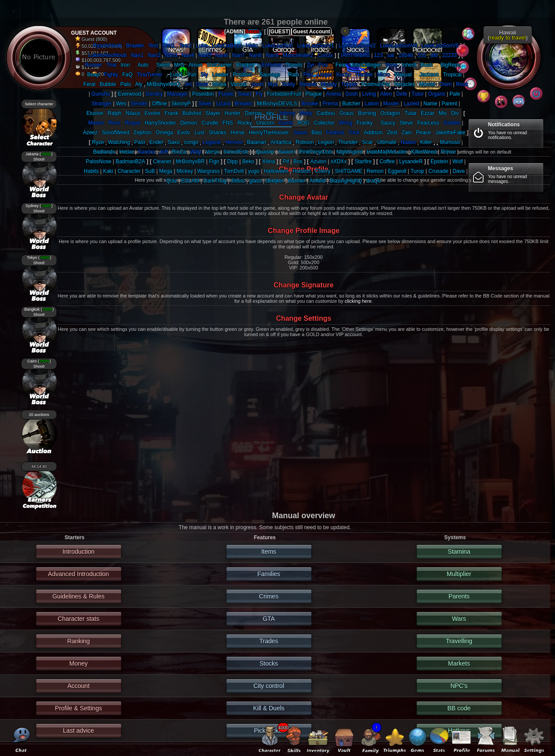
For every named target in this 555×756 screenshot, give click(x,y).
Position (242, 75)
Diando (294, 65)
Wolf (458, 161)
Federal (335, 133)
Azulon (318, 161)
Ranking (78, 641)
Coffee (387, 161)
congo (191, 142)
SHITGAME (349, 171)
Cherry (323, 171)
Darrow (253, 113)
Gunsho (101, 94)
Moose (427, 84)
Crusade (438, 171)
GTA (269, 619)
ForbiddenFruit (284, 94)
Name (430, 104)
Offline (160, 104)
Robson (304, 142)
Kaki (108, 171)
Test (153, 46)
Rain (294, 75)
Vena (391, 65)
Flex (308, 75)
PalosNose (99, 161)
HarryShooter (160, 123)
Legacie (212, 142)
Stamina (459, 552)
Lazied (411, 104)
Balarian (256, 142)
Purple (226, 94)
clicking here (358, 301)
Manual (403, 75)
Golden (452, 123)
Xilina (269, 161)
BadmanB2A (130, 161)
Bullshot (192, 113)
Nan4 (188, 55)
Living (369, 94)
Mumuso (450, 142)
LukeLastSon (277, 46)
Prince (448, 152)
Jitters (238, 181)
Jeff (163, 152)
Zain (407, 133)
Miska (219, 84)
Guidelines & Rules (78, 596)
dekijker (275, 181)
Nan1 (137, 55)
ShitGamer (219, 65)
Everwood (130, 94)
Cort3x (325, 55)
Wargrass (208, 171)
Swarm (286, 152)
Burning (367, 113)
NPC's (459, 686)
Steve (406, 123)
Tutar (411, 113)
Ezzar (428, 113)
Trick (354, 133)
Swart (244, 94)
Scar (368, 142)
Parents (459, 596)
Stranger (102, 104)
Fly (259, 94)
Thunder (348, 142)
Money (78, 663)
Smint (163, 65)
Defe (402, 94)
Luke (202, 46)
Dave (459, 171)
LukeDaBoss (227, 46)
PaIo (140, 142)
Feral (89, 84)
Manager (177, 94)
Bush (426, 65)
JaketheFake (450, 133)
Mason (96, 123)
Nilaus (133, 113)
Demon (189, 123)
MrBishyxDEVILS (277, 104)
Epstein (439, 161)
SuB (150, 171)
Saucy (388, 123)
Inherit (409, 65)
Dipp (233, 161)
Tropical (452, 75)
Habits (91, 171)
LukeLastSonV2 (357, 46)
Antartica (281, 142)
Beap (93, 75)
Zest (392, 133)
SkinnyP (181, 104)
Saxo (174, 142)
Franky (365, 123)
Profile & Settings (78, 708)
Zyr (310, 65)
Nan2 (154, 55)
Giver (202, 84)
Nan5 (205, 55)
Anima (334, 94)
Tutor (418, 94)
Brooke (310, 104)
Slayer (213, 113)
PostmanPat (375, 84)
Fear (341, 65)
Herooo (234, 142)
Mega (166, 171)
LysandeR (411, 161)
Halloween (276, 171)
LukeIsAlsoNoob (107, 55)
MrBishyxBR (190, 161)
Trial (111, 65)
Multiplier (459, 574)
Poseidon (203, 94)
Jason (300, 133)
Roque (133, 123)
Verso (212, 152)
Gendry (154, 94)
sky (270, 113)
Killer (426, 142)
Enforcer (272, 65)
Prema (330, 104)
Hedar (126, 152)
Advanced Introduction (78, 574)
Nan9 (272, 55)
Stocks (269, 663)
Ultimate (387, 142)
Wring (345, 123)
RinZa (179, 152)
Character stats (79, 619)
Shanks (217, 133)
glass (255, 181)
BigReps (450, 65)
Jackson (429, 75)
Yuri (192, 75)
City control (269, 686)
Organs (436, 94)
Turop (418, 171)
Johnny (286, 113)
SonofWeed (116, 133)
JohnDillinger (366, 65)
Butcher (351, 104)
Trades (269, 641)
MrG (179, 65)
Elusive (95, 113)
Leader (220, 75)
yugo (254, 171)
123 (378, 55)
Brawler (135, 46)
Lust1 (176, 75)
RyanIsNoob (107, 46)
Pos (323, 65)
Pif (286, 161)
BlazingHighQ (346, 181)
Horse (238, 133)
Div (455, 113)
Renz (114, 123)
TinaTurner (149, 75)
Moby (306, 113)
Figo (214, 161)
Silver (205, 104)
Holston (302, 171)
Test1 (169, 46)
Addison (373, 133)
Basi (317, 133)
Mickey (185, 171)
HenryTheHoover (269, 133)
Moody (329, 84)
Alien (386, 94)
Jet (188, 84)
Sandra (146, 152)
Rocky (244, 123)
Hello (252, 46)
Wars (459, 619)
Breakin (244, 104)
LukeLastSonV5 (440, 46)
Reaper (308, 84)
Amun (195, 65)
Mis (443, 113)
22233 (449, 55)
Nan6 (222, 55)
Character (129, 171)
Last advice (79, 731)
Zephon (143, 133)
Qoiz (172, 181)
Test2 (186, 46)
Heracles (404, 84)
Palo (125, 84)
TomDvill (234, 171)
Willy (196, 152)
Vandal (238, 84)
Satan (252, 32)
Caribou (326, 113)
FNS (228, 123)
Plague (314, 94)
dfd (434, 55)
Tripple (349, 84)
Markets (459, 663)
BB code (459, 708)
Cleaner (162, 161)
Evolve (153, 113)
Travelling (459, 641)
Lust (199, 133)
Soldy (288, 84)
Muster (391, 104)
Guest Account (311, 32)
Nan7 (239, 55)
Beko (248, 161)
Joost (257, 84)
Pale (455, 94)
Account (79, 686)
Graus (347, 113)
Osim (445, 84)
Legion (326, 142)
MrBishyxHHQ (164, 84)
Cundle (210, 123)
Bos (298, 161)
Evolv (183, 133)
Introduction (78, 552)
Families (269, 574)
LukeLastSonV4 (399, 46)
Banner (297, 181)
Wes (121, 104)
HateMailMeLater (387, 152)
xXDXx (339, 161)
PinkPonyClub (315, 152)
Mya (273, 84)
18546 (406, 55)
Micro (383, 75)
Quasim (265, 152)
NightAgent (349, 152)
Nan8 (255, 55)
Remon (375, 171)
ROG (303, 123)
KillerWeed (424, 152)
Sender (139, 104)
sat (391, 55)
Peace (423, 133)
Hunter (232, 113)
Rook (462, 84)
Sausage (270, 75)
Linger (325, 75)
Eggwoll (397, 171)
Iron (125, 65)
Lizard (223, 104)
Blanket (245, 65)
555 (422, 55)
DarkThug (215, 181)
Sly (205, 75)
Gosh (352, 94)
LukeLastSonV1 (316, 46)
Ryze (98, 142)
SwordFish (236, 152)
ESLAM (190, 181)
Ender (157, 142)
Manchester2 (298, 55)
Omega (164, 133)
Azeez (90, 133)
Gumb (286, 123)
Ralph (114, 113)
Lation (372, 104)
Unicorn (265, 123)
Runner (93, 65)
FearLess (428, 123)
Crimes (269, 596)
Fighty (111, 75)
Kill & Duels (269, 708)
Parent (450, 104)
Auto (143, 65)
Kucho (344, 75)
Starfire (363, 161)
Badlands (104, 152)
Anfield (318, 181)
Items (269, 552)
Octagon (390, 113)
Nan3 (171, 55)
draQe (374, 181)
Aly (139, 84)
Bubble (108, 84)
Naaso (408, 142)
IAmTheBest (356, 55)
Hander (364, 75)
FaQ (127, 75)
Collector (324, 123)
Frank (172, 113)
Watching (119, 142)
